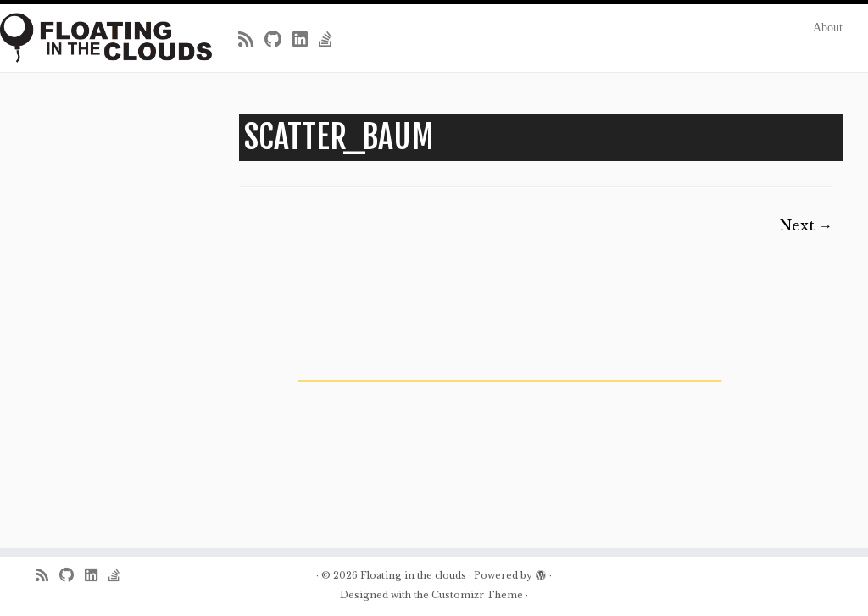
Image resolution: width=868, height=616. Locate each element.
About (828, 28)
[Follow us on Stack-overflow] (331, 40)
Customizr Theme (477, 595)
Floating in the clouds (413, 575)
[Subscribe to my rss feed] (251, 40)
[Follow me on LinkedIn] (306, 40)
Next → (806, 225)
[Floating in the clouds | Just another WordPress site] (102, 38)
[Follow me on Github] (278, 40)
